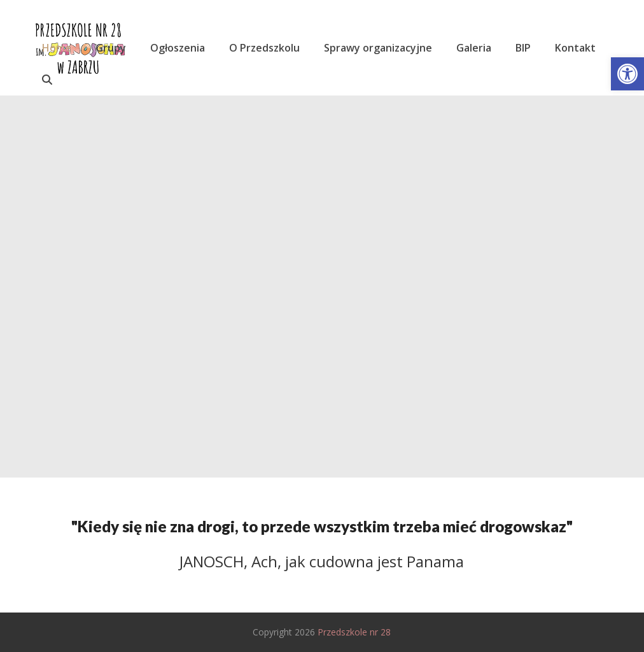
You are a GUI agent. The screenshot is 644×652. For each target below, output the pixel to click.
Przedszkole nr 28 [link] (354, 632)
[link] (627, 74)
